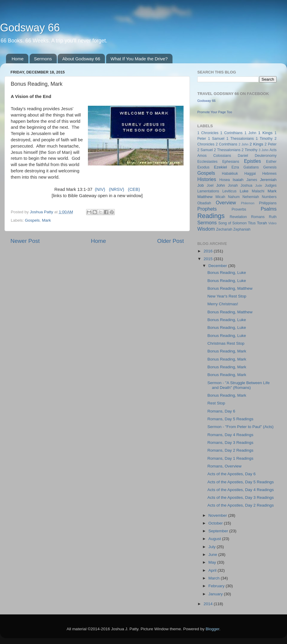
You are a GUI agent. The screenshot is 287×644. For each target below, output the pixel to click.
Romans (258, 217)
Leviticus (229, 191)
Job (201, 185)
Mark (46, 220)
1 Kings (265, 133)
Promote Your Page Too (215, 112)
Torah (262, 223)
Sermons (43, 59)
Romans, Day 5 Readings (230, 419)
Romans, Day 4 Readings (230, 435)
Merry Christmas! (223, 304)
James (252, 180)
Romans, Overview (225, 466)
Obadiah (204, 203)
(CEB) (134, 189)
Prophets (207, 209)
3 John (264, 150)
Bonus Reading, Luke (227, 273)
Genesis (270, 167)
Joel (210, 185)
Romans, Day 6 (221, 411)
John (220, 185)
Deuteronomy (266, 156)
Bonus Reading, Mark (227, 351)
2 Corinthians (226, 144)
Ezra (235, 167)
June (213, 555)
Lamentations (208, 191)
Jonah (233, 185)
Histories (207, 179)
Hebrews (269, 174)
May (213, 562)
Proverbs (239, 209)
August (215, 539)
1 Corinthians (232, 133)
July (213, 547)
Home (18, 59)
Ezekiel (220, 167)
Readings (211, 216)
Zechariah (224, 229)
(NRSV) (116, 189)
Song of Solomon (232, 223)
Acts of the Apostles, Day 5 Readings (241, 482)
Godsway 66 (30, 28)
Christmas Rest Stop (226, 343)
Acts (273, 150)
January (216, 594)
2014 (209, 604)
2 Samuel (205, 150)
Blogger (213, 629)
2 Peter (271, 144)
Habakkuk (230, 174)
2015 (209, 259)
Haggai (250, 174)
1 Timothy (264, 139)
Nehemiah (251, 197)
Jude (258, 185)
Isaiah (238, 180)
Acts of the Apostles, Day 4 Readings (241, 490)
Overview (226, 203)
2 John (244, 144)
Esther (271, 162)
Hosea (225, 180)
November (218, 515)
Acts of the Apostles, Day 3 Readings (241, 497)
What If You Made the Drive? (139, 59)
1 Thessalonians (240, 139)
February (217, 586)
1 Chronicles (208, 133)
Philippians (268, 203)
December (218, 266)
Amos (202, 156)
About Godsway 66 (81, 59)
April (213, 570)
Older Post (171, 241)
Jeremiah (268, 180)
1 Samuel (216, 139)
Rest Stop (216, 403)
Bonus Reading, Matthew (230, 288)
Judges (271, 185)
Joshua (246, 185)
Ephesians (231, 162)
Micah (220, 197)
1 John (250, 133)
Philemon (248, 203)
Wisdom (206, 229)
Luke (244, 191)
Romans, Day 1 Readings (230, 458)
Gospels (32, 220)
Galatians (251, 167)
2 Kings (257, 144)
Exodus (203, 167)
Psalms (269, 209)
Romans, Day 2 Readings (230, 450)
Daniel (243, 156)
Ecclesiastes (207, 162)
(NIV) (100, 189)
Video (273, 223)
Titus (252, 223)
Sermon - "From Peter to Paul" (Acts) (241, 427)
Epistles (252, 161)
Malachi (258, 191)
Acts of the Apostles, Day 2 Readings (241, 505)
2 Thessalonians (227, 150)
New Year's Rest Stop (227, 296)
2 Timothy (249, 150)
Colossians (222, 156)
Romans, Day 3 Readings (230, 443)
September (219, 531)
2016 (209, 251)
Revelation (238, 217)
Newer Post (25, 241)
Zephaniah (242, 229)
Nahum (234, 197)
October (216, 523)
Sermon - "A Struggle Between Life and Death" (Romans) (239, 385)
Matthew (205, 197)
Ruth (273, 217)
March (215, 578)
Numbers (269, 197)
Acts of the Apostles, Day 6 (232, 474)
